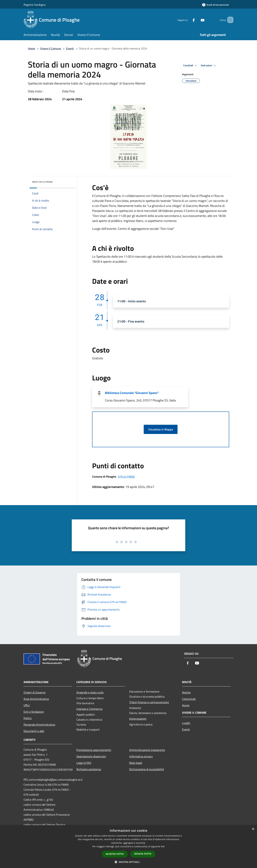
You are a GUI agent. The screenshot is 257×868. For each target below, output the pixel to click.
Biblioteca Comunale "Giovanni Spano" (132, 393)
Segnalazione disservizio (91, 756)
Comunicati (189, 699)
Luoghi (186, 723)
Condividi (191, 66)
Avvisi (186, 705)
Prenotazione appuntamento (94, 750)
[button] (128, 862)
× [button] (253, 829)
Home (31, 48)
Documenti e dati (34, 731)
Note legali (136, 763)
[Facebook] (188, 20)
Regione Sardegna (35, 5)
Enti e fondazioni (34, 712)
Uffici (27, 705)
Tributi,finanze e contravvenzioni (149, 702)
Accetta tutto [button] (115, 854)
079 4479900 (126, 477)
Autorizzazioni (138, 719)
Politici (28, 718)
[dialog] (128, 847)
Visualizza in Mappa (161, 429)
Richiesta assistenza (89, 769)
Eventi (70, 48)
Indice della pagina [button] (42, 182)
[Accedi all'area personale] (215, 5)
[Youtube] (197, 20)
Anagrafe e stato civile (90, 692)
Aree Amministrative (36, 699)
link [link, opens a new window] (163, 846)
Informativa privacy (141, 756)
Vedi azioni (209, 66)
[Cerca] (229, 20)
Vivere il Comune (51, 48)
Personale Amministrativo (39, 725)
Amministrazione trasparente (147, 750)
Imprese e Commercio (89, 709)
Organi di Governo (35, 692)
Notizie (186, 692)
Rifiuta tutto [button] (143, 854)
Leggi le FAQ (84, 763)
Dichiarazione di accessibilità (147, 769)
